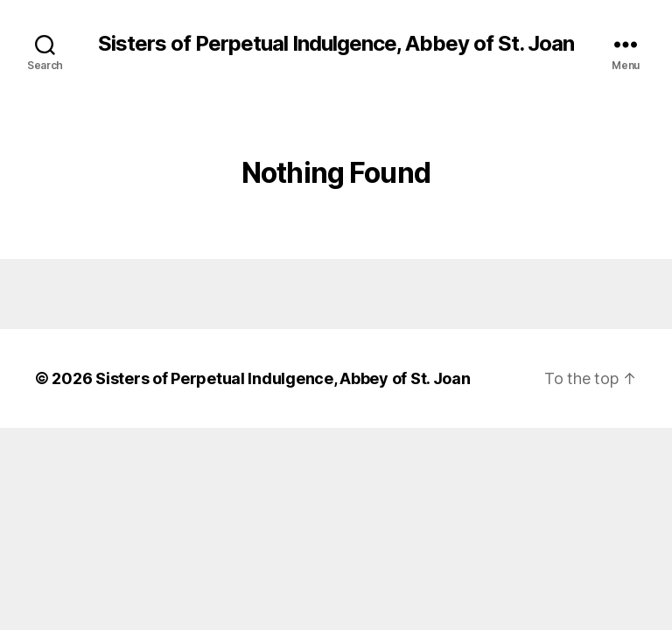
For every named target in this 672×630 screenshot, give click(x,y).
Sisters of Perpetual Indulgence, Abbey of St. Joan (336, 44)
